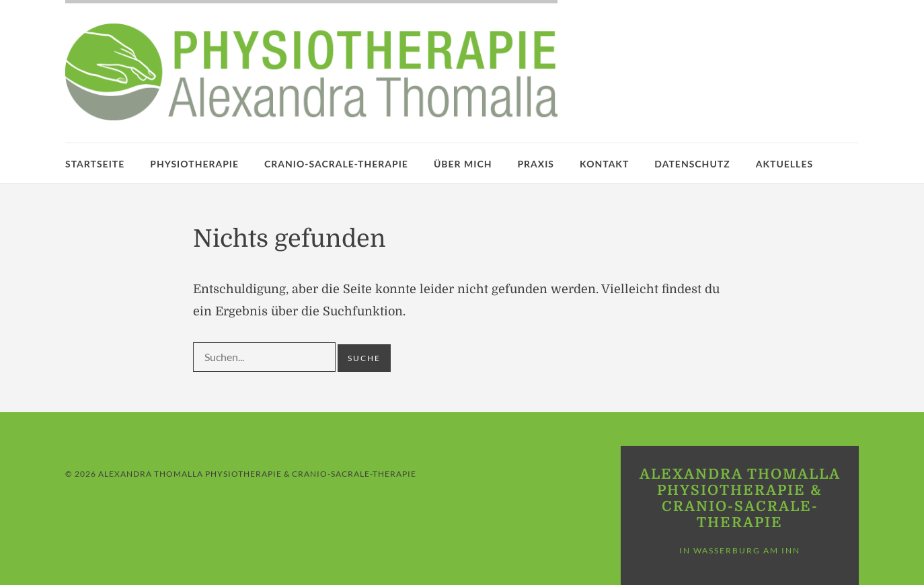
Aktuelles (784, 164)
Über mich (463, 164)
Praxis (536, 164)
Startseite (95, 164)
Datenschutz (692, 164)
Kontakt (604, 164)
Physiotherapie (194, 164)
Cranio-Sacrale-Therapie (336, 164)
